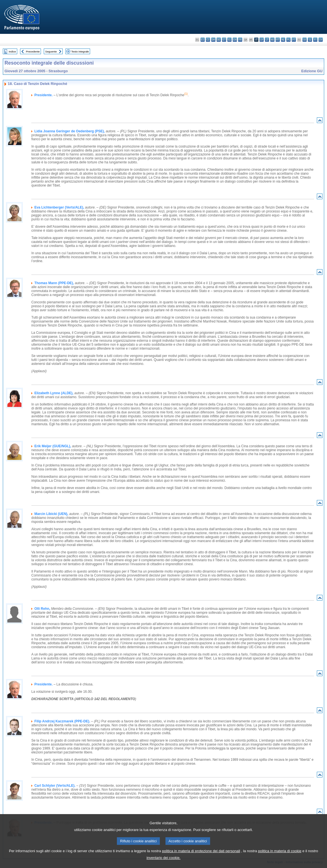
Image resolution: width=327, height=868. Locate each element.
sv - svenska (321, 40)
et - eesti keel (224, 40)
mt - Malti (278, 40)
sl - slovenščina (310, 40)
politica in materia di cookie (280, 857)
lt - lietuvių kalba (267, 40)
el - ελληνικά (229, 40)
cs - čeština (208, 40)
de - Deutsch (219, 40)
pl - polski (288, 40)
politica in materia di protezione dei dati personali (201, 857)
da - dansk (213, 40)
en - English (235, 40)
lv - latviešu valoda (262, 40)
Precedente (33, 51)
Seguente (51, 51)
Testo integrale (80, 51)
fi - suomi (315, 40)
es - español (203, 40)
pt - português (294, 40)
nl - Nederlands (283, 40)
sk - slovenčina (305, 40)
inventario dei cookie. (163, 864)
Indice (12, 51)
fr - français (240, 40)
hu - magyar (272, 40)
